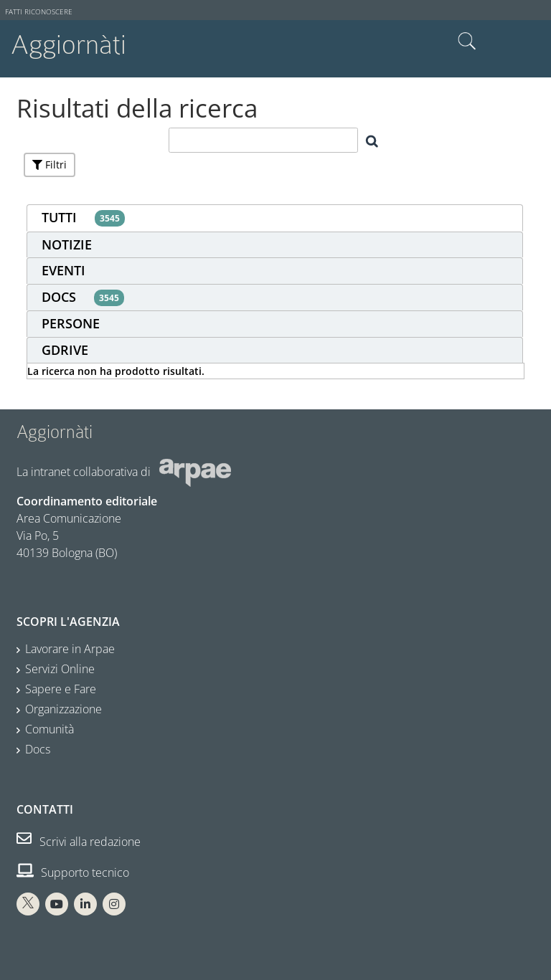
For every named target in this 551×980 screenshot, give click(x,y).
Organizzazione (63, 709)
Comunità (50, 729)
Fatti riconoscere (39, 12)
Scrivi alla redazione (79, 842)
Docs (38, 749)
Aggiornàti (69, 45)
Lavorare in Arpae (70, 649)
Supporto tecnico (73, 872)
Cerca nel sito (467, 42)
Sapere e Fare (61, 689)
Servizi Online (60, 669)
